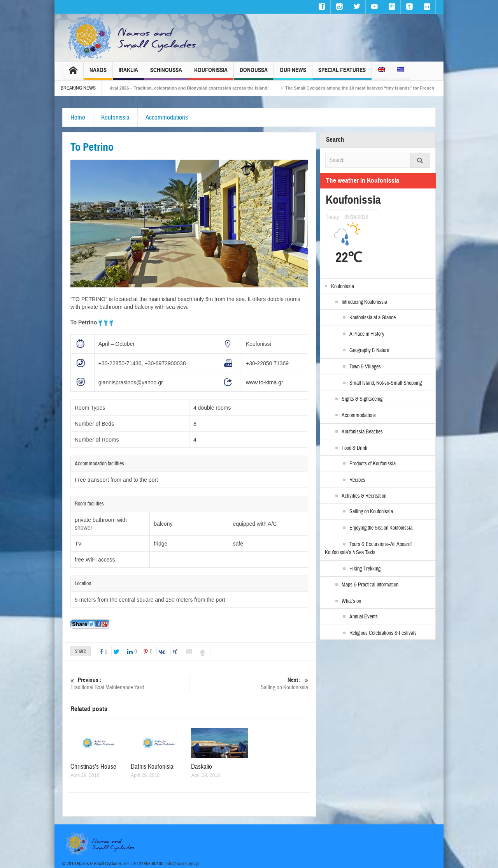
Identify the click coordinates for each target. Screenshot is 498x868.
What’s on (351, 601)
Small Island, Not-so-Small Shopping (386, 383)
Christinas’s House (93, 767)
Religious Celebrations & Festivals (383, 633)
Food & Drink (354, 448)
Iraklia (128, 73)
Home (78, 117)
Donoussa (254, 73)
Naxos (98, 73)
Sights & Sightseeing (362, 399)
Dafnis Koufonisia (152, 767)
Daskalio (202, 767)
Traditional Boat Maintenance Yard (130, 684)
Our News (293, 73)
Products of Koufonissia (373, 464)
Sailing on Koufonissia (249, 684)
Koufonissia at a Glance (373, 318)
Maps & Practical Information (370, 585)
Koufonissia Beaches (362, 432)
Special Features (342, 73)
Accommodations (167, 117)
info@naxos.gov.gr (183, 864)
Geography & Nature (369, 350)
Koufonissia (211, 73)
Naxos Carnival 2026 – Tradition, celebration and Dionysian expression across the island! (186, 88)
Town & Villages (365, 367)
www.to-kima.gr (265, 382)
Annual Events (364, 617)
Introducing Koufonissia (364, 302)
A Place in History (367, 334)
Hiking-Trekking (365, 569)
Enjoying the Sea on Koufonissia (381, 528)
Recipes (357, 480)
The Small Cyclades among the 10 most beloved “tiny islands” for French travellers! (379, 88)
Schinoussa (166, 73)
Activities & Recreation (364, 496)
